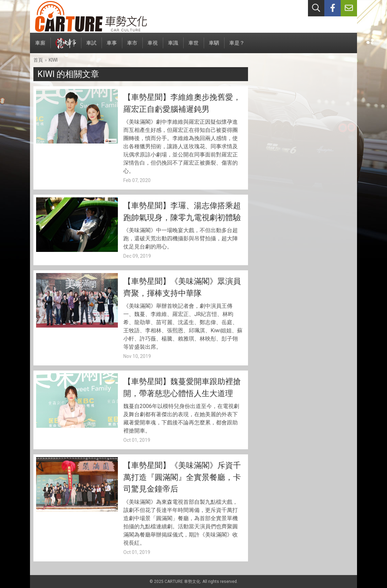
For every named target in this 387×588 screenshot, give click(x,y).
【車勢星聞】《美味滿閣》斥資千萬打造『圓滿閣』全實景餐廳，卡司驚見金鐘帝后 (182, 477)
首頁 (38, 60)
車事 (112, 47)
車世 (193, 47)
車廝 (40, 47)
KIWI (53, 60)
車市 (132, 47)
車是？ (237, 47)
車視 (153, 47)
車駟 (214, 47)
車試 (91, 47)
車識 (173, 47)
